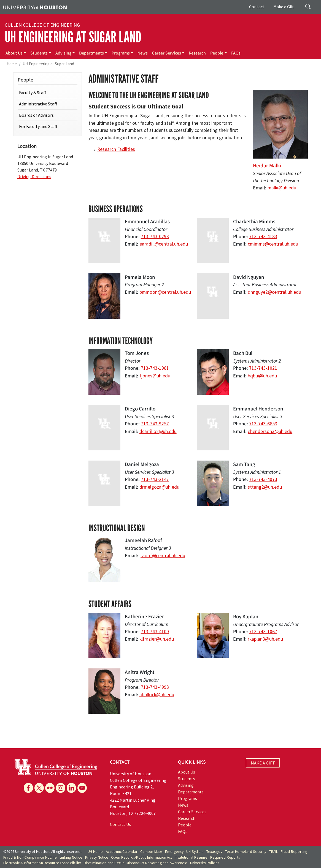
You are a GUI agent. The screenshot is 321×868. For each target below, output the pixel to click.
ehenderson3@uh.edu (270, 431)
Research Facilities (116, 149)
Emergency (174, 852)
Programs (121, 53)
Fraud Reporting (294, 852)
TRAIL (274, 852)
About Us (14, 53)
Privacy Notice (97, 857)
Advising (63, 53)
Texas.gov (214, 852)
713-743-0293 (155, 236)
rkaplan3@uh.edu (265, 639)
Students (39, 53)
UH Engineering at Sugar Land (73, 37)
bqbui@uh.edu (262, 376)
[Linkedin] (71, 788)
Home (12, 64)
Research (197, 53)
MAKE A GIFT (263, 763)
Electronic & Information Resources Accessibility (42, 863)
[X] (39, 788)
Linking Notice (71, 857)
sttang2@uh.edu (265, 487)
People (217, 53)
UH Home (95, 852)
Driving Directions (34, 176)
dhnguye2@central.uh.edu (274, 292)
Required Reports (225, 857)
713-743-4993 (155, 687)
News (143, 53)
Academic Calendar (122, 852)
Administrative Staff (38, 104)
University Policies (205, 863)
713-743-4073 (263, 479)
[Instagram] (61, 788)
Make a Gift (284, 7)
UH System (195, 852)
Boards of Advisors (36, 115)
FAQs (236, 53)
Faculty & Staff (33, 92)
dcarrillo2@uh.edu (158, 431)
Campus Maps (151, 852)
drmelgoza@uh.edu (159, 487)
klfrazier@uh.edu (157, 639)
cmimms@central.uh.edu (273, 244)
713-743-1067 (263, 632)
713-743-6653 (263, 424)
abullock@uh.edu (157, 695)
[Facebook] (28, 788)
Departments (91, 53)
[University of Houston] (35, 7)
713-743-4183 (263, 236)
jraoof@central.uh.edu (162, 556)
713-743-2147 (155, 479)
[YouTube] (82, 788)
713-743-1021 (263, 368)
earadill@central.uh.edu (164, 244)
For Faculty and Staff (38, 126)
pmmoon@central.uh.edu (165, 292)
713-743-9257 (155, 424)
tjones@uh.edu (155, 376)
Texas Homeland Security (246, 852)
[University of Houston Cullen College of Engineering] (56, 767)
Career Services (167, 53)
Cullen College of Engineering (42, 25)
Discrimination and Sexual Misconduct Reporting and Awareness (136, 863)
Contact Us (120, 824)
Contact (257, 7)
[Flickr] (50, 788)
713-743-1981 (155, 368)
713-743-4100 (155, 632)
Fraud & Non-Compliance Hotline (30, 857)
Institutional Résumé (191, 857)
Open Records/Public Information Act (141, 857)
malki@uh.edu (282, 188)
